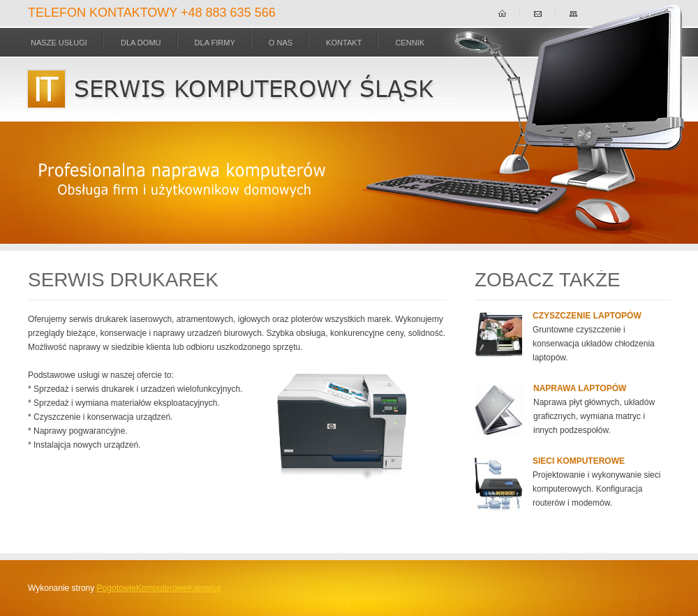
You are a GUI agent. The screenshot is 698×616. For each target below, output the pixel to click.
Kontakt (344, 43)
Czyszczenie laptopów (587, 316)
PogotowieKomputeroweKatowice (159, 588)
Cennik (410, 43)
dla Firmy (215, 43)
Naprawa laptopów (580, 388)
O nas (281, 43)
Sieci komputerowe (579, 461)
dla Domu (141, 43)
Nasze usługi (59, 43)
